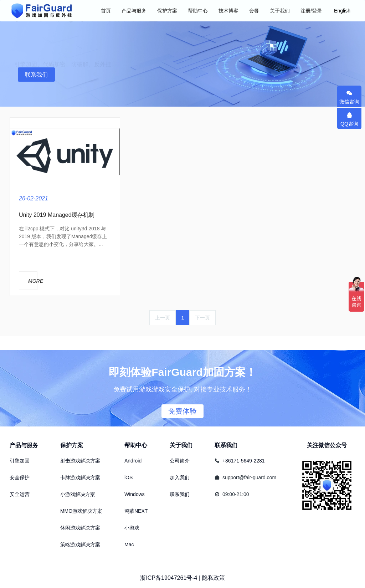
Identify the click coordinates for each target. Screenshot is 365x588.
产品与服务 (24, 445)
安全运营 (20, 494)
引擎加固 (20, 461)
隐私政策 (214, 578)
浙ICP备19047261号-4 (169, 578)
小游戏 (132, 528)
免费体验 (182, 411)
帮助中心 (136, 445)
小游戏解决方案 (78, 494)
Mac (129, 544)
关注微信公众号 (327, 445)
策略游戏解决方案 (80, 544)
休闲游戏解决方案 (80, 528)
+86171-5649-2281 (244, 461)
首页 (106, 11)
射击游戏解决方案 (80, 461)
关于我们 (181, 445)
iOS (128, 477)
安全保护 (20, 477)
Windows (135, 494)
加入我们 (180, 477)
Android (133, 461)
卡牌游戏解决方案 (80, 477)
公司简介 (180, 461)
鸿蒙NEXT (136, 511)
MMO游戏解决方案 (81, 511)
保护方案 (72, 445)
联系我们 (36, 75)
